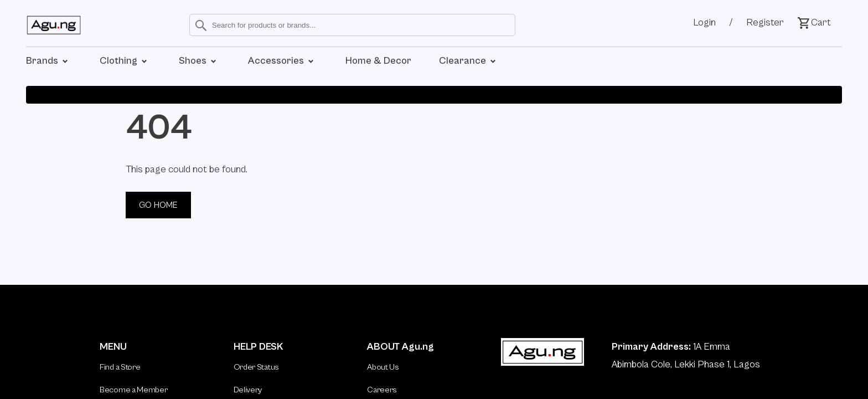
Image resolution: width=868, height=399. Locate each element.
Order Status (256, 367)
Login (704, 22)
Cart (814, 23)
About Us (383, 367)
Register (765, 22)
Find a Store (120, 367)
